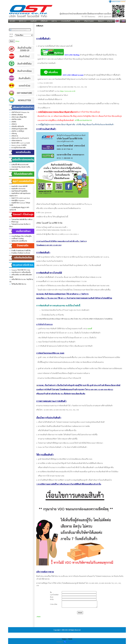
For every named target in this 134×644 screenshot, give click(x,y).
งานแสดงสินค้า (66, 21)
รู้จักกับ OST (23, 21)
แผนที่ (90, 329)
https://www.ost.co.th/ (68, 91)
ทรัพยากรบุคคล (89, 21)
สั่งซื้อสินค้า (44, 21)
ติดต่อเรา (101, 21)
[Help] (17, 41)
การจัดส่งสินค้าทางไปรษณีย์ (49, 273)
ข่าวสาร (77, 21)
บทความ (54, 21)
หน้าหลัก (12, 21)
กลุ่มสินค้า (34, 21)
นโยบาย (110, 21)
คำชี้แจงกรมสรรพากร (83, 120)
